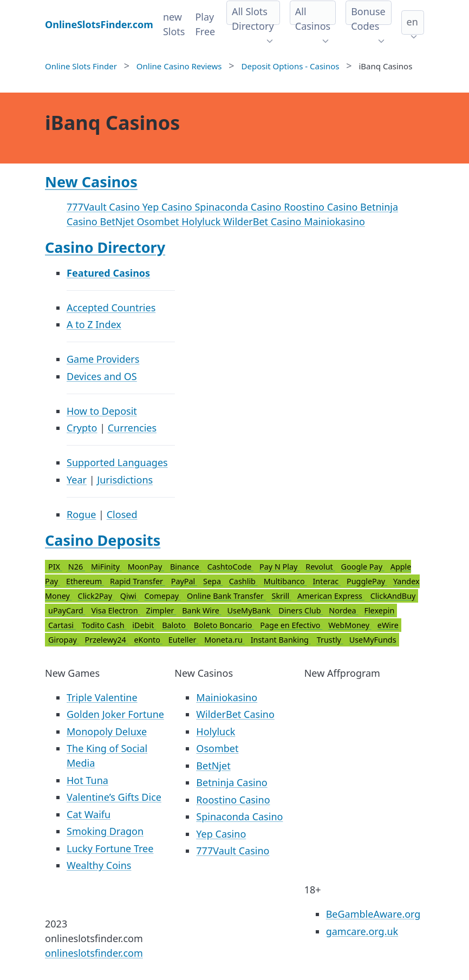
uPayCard (67, 610)
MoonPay (146, 567)
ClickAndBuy (393, 596)
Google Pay (363, 567)
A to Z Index (94, 324)
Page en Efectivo (291, 625)
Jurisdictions (125, 480)
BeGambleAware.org (373, 914)
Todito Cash (104, 625)
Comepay (163, 596)
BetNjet (118, 221)
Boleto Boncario (224, 625)
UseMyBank (250, 610)
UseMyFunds (373, 640)
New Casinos (91, 182)
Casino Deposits (103, 540)
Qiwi (129, 596)
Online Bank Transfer (226, 596)
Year (77, 480)
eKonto (148, 640)
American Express (331, 596)
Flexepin (379, 610)
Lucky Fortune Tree (110, 848)
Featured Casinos (108, 273)
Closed (122, 514)
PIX (55, 567)
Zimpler (161, 610)
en (412, 22)
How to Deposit (102, 411)
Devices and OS (102, 376)
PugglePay (367, 581)
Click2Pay (96, 596)
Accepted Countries (111, 308)
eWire (388, 625)
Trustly (330, 640)
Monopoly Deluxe (107, 731)
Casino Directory (105, 247)
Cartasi (62, 625)
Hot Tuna (87, 780)
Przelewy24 (107, 640)
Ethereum (85, 581)
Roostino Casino (322, 207)
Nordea (343, 610)
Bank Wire (201, 610)
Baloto (175, 625)
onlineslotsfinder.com (94, 953)
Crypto (82, 428)
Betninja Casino (232, 782)
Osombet (159, 221)
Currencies (132, 428)
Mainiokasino (334, 221)
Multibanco (285, 581)
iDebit (144, 625)
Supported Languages (117, 462)
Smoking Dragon (105, 831)
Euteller (183, 640)
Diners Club (301, 610)
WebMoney (350, 625)
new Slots (174, 24)
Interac (326, 581)
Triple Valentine (102, 697)
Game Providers (103, 359)
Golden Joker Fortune (115, 714)
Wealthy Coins (99, 865)
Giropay (64, 640)
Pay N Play (279, 567)
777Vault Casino (105, 207)
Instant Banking (281, 640)
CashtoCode (230, 567)
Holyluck (202, 221)
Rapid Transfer (138, 581)
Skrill (282, 596)
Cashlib (243, 581)
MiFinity (106, 567)
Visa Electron (115, 610)
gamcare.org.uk (362, 931)
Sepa (213, 581)
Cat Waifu (89, 814)
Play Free (205, 24)
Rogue (81, 514)
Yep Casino (169, 207)
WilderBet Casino (263, 221)
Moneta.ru (224, 640)
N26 (77, 567)
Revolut (320, 567)
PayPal (184, 581)
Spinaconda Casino (239, 207)
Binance (186, 567)
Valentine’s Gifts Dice (114, 797)
